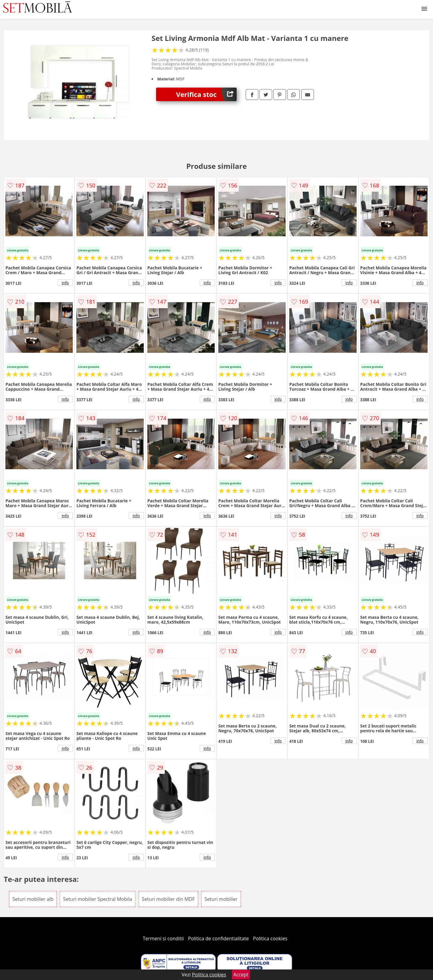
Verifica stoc (206, 94)
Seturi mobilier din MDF (168, 899)
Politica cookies (270, 938)
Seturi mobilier (221, 899)
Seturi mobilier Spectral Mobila (98, 899)
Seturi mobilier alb (33, 899)
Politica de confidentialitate (219, 938)
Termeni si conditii (163, 938)
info (65, 283)
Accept (241, 975)
